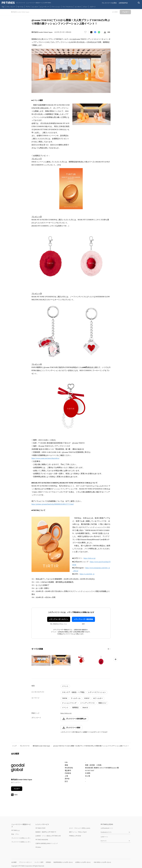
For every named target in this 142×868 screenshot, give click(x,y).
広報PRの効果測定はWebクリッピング (47, 843)
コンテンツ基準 (39, 862)
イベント (65, 686)
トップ (14, 746)
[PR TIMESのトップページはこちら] (26, 3)
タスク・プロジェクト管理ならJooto (80, 828)
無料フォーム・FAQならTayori (78, 832)
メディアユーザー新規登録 (83, 619)
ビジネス (78, 7)
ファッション (56, 7)
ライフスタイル (68, 7)
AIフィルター (98, 698)
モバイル (20, 7)
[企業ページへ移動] (18, 768)
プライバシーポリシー (25, 862)
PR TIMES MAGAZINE (42, 840)
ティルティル (76, 698)
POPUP (87, 698)
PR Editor (38, 847)
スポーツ (93, 7)
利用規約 (48, 862)
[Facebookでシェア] (95, 32)
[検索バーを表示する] (139, 3)
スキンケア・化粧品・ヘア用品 (73, 692)
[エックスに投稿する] (91, 32)
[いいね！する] (85, 32)
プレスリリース (25, 746)
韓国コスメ (102, 703)
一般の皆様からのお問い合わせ (102, 862)
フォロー (17, 789)
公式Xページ (104, 837)
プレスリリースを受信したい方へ (21, 838)
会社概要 (14, 862)
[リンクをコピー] (109, 32)
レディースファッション (97, 692)
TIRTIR (65, 698)
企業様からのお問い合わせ (83, 862)
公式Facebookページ (107, 828)
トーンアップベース (87, 703)
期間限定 (75, 708)
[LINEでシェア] (99, 32)
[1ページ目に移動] (108, 649)
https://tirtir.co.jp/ (66, 713)
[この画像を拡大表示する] (41, 660)
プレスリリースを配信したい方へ (21, 842)
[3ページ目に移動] (110, 649)
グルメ (85, 7)
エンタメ (35, 7)
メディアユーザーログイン (59, 619)
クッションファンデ (69, 703)
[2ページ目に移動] (109, 649)
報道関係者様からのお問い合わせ (63, 862)
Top (3, 7)
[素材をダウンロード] (105, 32)
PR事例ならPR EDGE (75, 836)
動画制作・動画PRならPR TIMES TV (46, 832)
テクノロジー (11, 7)
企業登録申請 (123, 3)
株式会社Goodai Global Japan (41, 746)
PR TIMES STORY (41, 828)
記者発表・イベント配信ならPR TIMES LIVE (48, 836)
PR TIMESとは (15, 830)
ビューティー (45, 7)
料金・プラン (15, 834)
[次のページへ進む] (115, 659)
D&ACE (85, 708)
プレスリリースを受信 (109, 3)
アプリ (28, 7)
